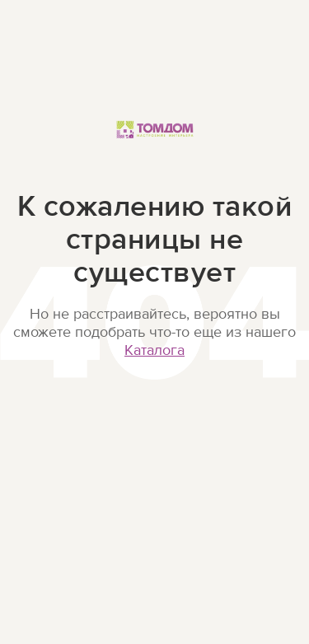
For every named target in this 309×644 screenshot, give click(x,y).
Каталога (154, 350)
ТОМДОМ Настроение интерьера (155, 147)
